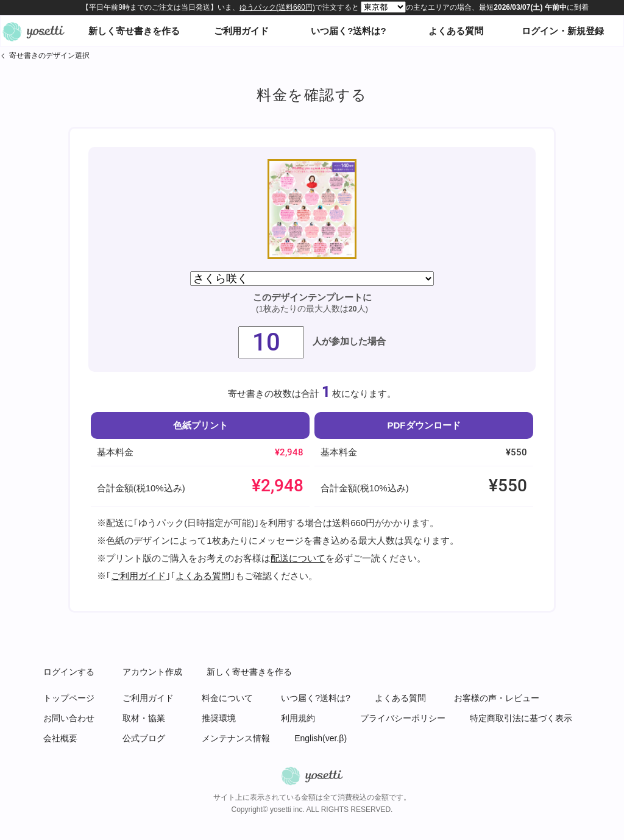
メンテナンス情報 (236, 738)
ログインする (69, 672)
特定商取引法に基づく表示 (521, 718)
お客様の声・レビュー (497, 698)
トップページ (69, 698)
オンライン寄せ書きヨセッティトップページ (34, 31)
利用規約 (298, 718)
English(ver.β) (321, 738)
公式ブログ (144, 738)
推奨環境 (219, 718)
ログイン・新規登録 (563, 31)
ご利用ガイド (241, 31)
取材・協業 (144, 718)
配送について (298, 558)
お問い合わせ (69, 718)
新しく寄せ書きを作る (134, 31)
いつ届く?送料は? (348, 31)
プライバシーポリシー (403, 718)
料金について (227, 698)
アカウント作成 (152, 672)
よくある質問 (456, 31)
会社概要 (60, 738)
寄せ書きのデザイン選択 (49, 55)
